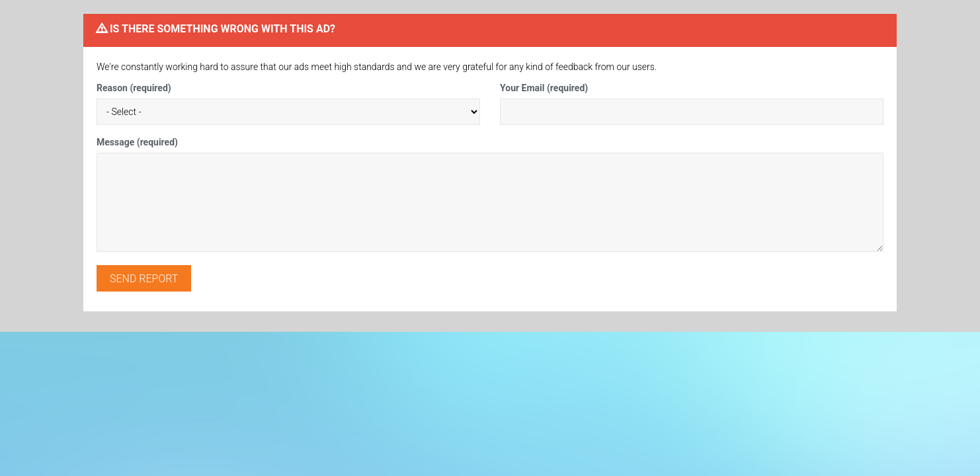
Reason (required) (134, 88)
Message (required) (137, 142)
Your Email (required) (544, 88)
